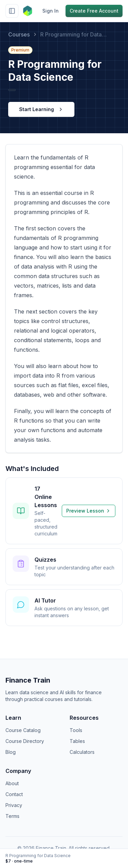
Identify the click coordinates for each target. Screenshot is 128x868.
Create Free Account (94, 11)
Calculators (82, 752)
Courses (19, 34)
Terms (12, 816)
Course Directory (25, 741)
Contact (14, 794)
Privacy (14, 805)
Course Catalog (23, 730)
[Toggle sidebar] (12, 11)
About (12, 783)
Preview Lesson (89, 511)
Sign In (51, 11)
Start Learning (41, 109)
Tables (77, 741)
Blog (11, 752)
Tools (76, 730)
